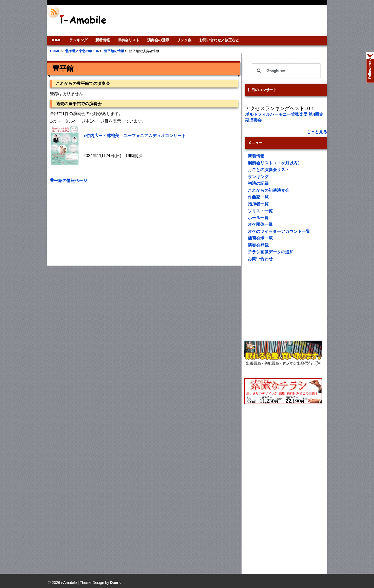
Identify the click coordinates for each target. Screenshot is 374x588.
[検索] (285, 71)
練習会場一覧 (260, 238)
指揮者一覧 (258, 204)
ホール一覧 (258, 218)
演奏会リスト (129, 40)
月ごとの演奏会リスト (269, 170)
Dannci (116, 583)
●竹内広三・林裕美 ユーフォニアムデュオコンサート (135, 136)
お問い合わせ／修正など (219, 40)
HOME (56, 40)
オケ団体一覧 (260, 224)
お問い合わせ (260, 259)
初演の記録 (258, 183)
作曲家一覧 (258, 197)
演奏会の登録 (158, 40)
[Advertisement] (222, 21)
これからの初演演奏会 (269, 190)
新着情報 (103, 40)
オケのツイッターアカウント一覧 (279, 231)
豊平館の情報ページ (69, 181)
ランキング (78, 40)
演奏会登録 (258, 245)
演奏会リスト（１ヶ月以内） (275, 163)
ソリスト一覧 (260, 211)
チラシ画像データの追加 (271, 252)
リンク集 (184, 40)
